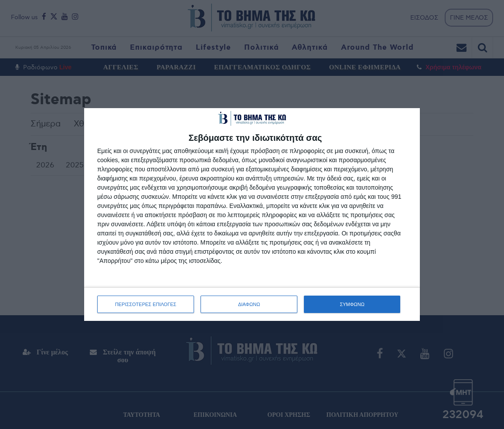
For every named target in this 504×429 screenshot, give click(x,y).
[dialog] (252, 214)
